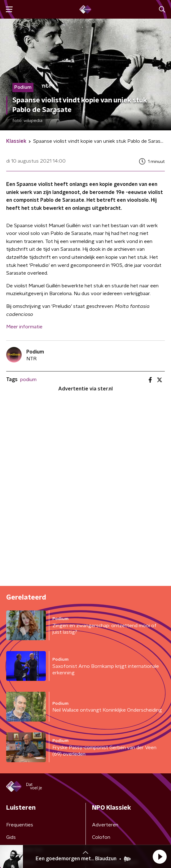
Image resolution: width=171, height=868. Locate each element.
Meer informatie (24, 327)
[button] (160, 857)
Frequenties (20, 825)
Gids (11, 837)
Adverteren (105, 825)
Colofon (101, 837)
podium (28, 380)
